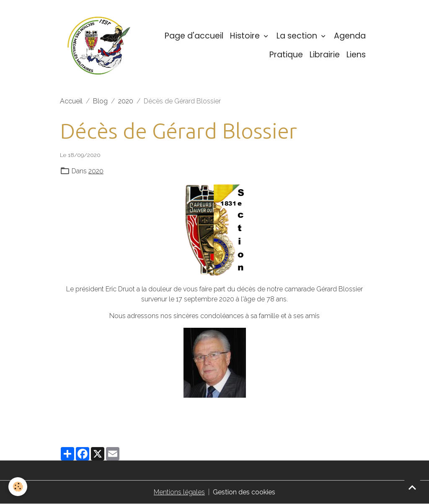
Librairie (325, 55)
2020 (126, 101)
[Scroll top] (412, 487)
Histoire (246, 36)
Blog (100, 101)
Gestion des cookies (244, 492)
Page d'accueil (194, 36)
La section (298, 36)
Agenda (350, 36)
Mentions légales (179, 492)
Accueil (71, 101)
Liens (356, 55)
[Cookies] (18, 487)
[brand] (99, 46)
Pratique (286, 55)
